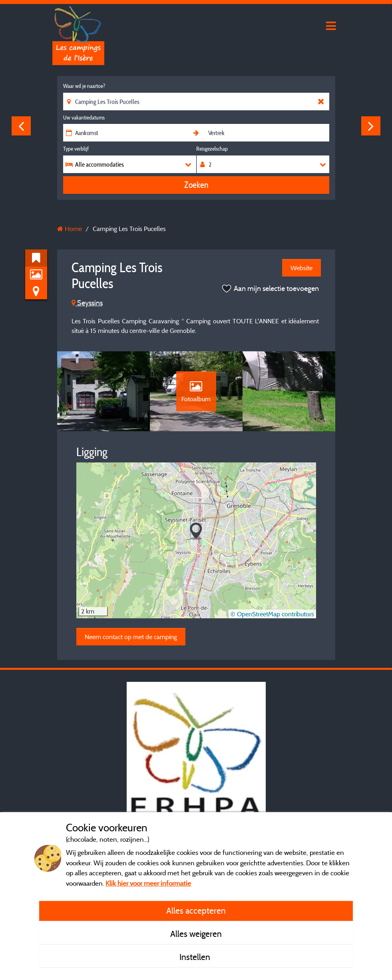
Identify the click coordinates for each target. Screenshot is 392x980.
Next (371, 126)
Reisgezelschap (212, 149)
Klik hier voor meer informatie (148, 883)
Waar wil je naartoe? (84, 86)
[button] (196, 531)
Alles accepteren (196, 910)
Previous (21, 126)
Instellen (196, 957)
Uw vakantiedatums (84, 118)
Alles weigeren (196, 934)
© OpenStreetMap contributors (272, 614)
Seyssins (87, 303)
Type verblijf (76, 149)
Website (301, 268)
